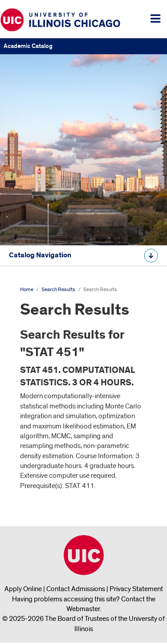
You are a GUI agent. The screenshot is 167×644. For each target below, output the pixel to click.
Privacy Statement (136, 589)
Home (27, 290)
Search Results (58, 290)
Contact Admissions (76, 589)
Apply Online (23, 589)
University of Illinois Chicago (84, 555)
